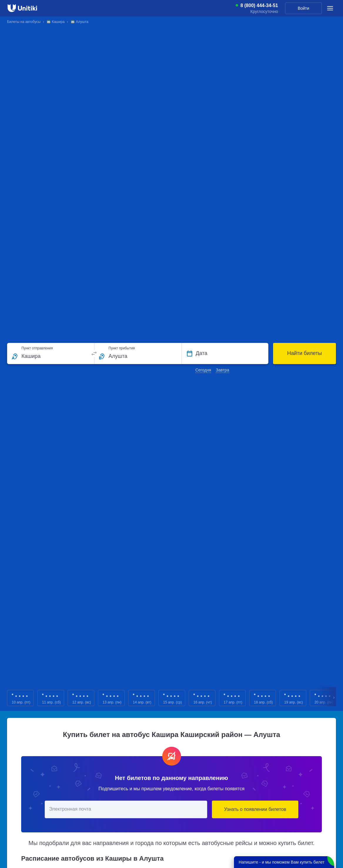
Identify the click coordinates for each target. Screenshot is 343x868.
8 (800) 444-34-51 (259, 6)
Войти (303, 8)
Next (334, 698)
